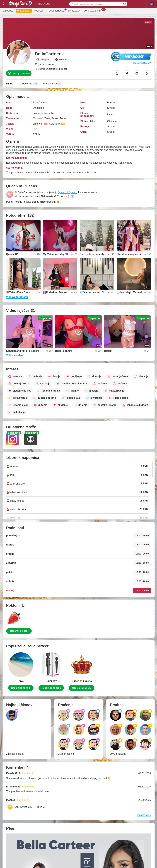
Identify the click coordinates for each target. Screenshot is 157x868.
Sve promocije (57, 11)
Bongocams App (93, 11)
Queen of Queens (68, 192)
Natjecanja (74, 11)
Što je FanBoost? (142, 63)
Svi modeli (8, 11)
